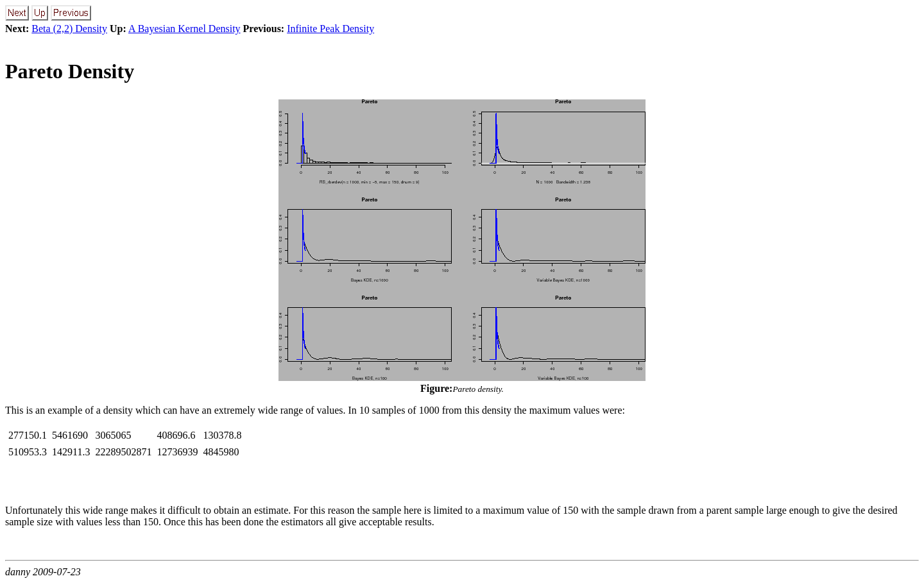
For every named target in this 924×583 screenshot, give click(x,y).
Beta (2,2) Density (69, 29)
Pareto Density (70, 71)
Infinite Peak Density (330, 29)
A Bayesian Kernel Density (184, 29)
